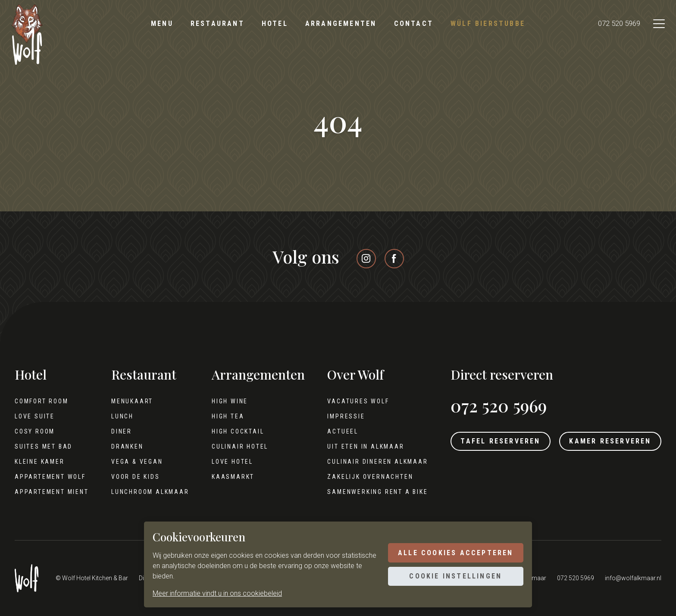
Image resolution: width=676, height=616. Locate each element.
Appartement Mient (52, 492)
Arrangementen (341, 24)
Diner (118, 431)
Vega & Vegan (133, 462)
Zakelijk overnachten (359, 477)
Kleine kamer (40, 462)
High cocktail (230, 431)
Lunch (119, 416)
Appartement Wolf (50, 477)
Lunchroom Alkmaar (146, 492)
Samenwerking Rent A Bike (367, 492)
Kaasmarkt (226, 477)
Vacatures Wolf (347, 401)
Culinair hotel (233, 446)
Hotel (275, 24)
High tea (221, 416)
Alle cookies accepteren (452, 552)
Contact (414, 24)
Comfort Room (42, 401)
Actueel (332, 431)
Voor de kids (132, 477)
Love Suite (35, 416)
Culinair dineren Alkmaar (367, 462)
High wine (222, 401)
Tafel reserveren (490, 442)
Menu (162, 24)
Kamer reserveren (607, 442)
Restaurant (218, 24)
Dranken (124, 446)
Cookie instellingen (452, 577)
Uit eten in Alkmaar (355, 446)
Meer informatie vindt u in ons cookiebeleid (217, 593)
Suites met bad (44, 446)
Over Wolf (345, 375)
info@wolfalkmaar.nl (633, 578)
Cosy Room (35, 431)
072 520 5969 (611, 24)
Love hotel (225, 462)
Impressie (335, 416)
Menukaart (128, 401)
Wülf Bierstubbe (488, 24)
